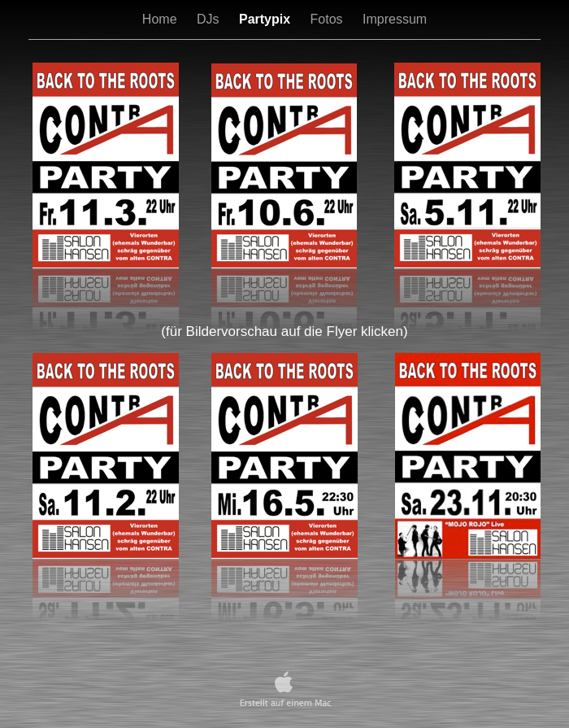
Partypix (267, 19)
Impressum (395, 19)
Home (161, 19)
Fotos (328, 19)
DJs (210, 19)
